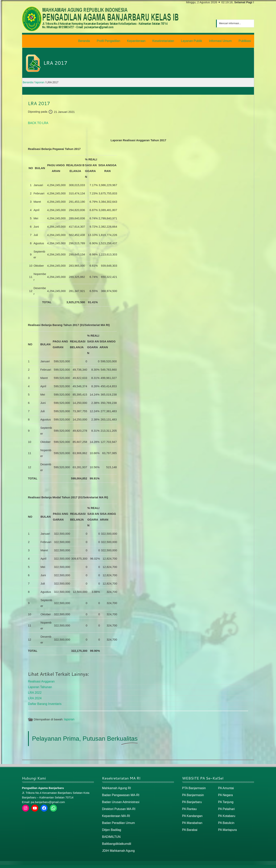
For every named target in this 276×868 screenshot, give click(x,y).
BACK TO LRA (38, 122)
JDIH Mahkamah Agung (117, 845)
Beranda (214, 863)
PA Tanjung (225, 798)
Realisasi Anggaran (41, 680)
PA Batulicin (226, 818)
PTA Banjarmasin (193, 785)
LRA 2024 (34, 696)
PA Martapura (227, 825)
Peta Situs (229, 863)
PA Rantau (189, 805)
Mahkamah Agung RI (116, 785)
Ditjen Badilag (111, 825)
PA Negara (225, 792)
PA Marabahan (192, 818)
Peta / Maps (245, 863)
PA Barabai (189, 825)
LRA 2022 (34, 691)
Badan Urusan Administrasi (120, 798)
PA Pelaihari (226, 805)
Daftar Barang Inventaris (44, 701)
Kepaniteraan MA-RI (115, 812)
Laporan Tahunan (39, 685)
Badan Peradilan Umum (117, 818)
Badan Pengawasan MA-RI (120, 792)
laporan (69, 716)
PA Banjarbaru (191, 798)
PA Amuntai (226, 785)
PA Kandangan (192, 812)
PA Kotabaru (226, 812)
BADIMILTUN (111, 832)
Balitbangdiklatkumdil (116, 838)
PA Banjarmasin (192, 792)
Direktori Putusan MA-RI (118, 805)
